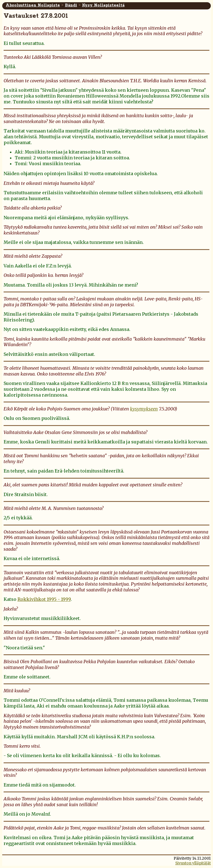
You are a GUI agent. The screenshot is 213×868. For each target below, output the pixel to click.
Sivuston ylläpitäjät (193, 863)
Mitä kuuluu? (17, 691)
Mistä (9, 456)
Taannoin (13, 573)
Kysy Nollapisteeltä (103, 5)
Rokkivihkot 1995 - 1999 (44, 599)
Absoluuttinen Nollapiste (33, 5)
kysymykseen (144, 409)
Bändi (71, 5)
